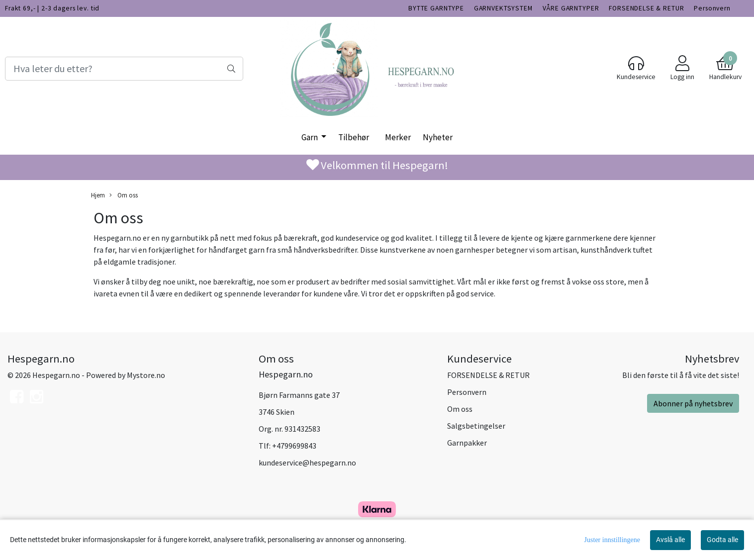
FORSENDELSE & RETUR (646, 8)
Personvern (712, 8)
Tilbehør (354, 137)
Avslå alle (670, 540)
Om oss (124, 195)
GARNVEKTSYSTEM (503, 8)
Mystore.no (146, 375)
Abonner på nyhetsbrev (693, 403)
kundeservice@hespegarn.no (307, 463)
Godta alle (722, 540)
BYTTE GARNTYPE (436, 8)
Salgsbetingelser (476, 426)
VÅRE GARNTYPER (571, 8)
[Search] (124, 69)
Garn (310, 137)
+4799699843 (294, 446)
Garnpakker (467, 443)
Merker (398, 137)
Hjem (98, 195)
